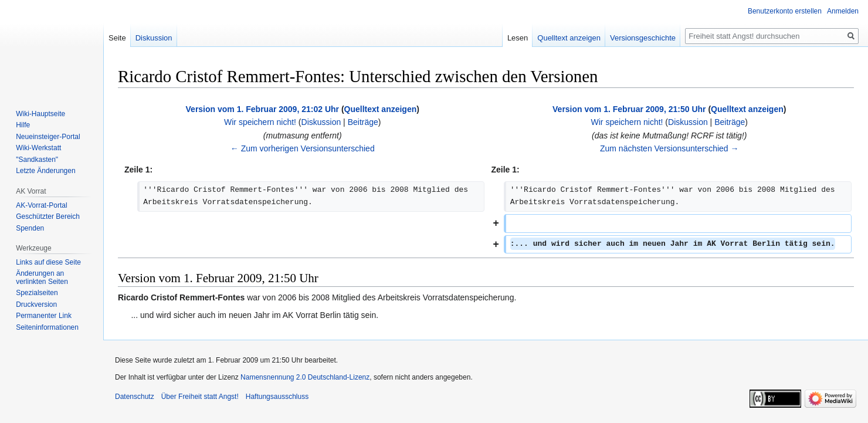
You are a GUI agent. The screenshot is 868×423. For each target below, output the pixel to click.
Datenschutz (135, 397)
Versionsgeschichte (643, 38)
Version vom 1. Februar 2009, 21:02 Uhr (262, 109)
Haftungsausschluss (277, 397)
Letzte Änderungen (45, 171)
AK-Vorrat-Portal (41, 205)
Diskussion (321, 122)
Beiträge (363, 122)
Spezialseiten (37, 293)
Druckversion (36, 304)
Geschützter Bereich (48, 216)
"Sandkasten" (37, 160)
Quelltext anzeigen (381, 109)
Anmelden (843, 11)
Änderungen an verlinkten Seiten (42, 278)
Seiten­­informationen (47, 327)
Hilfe (23, 125)
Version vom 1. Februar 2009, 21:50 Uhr (629, 109)
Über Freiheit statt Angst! (200, 397)
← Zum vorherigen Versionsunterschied (303, 148)
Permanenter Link (44, 316)
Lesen (518, 38)
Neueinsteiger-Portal (48, 137)
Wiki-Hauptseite (40, 114)
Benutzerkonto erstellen (785, 11)
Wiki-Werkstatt (38, 148)
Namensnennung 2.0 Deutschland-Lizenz (305, 377)
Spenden (30, 228)
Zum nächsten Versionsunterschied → (669, 148)
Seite (117, 38)
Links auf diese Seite (48, 262)
